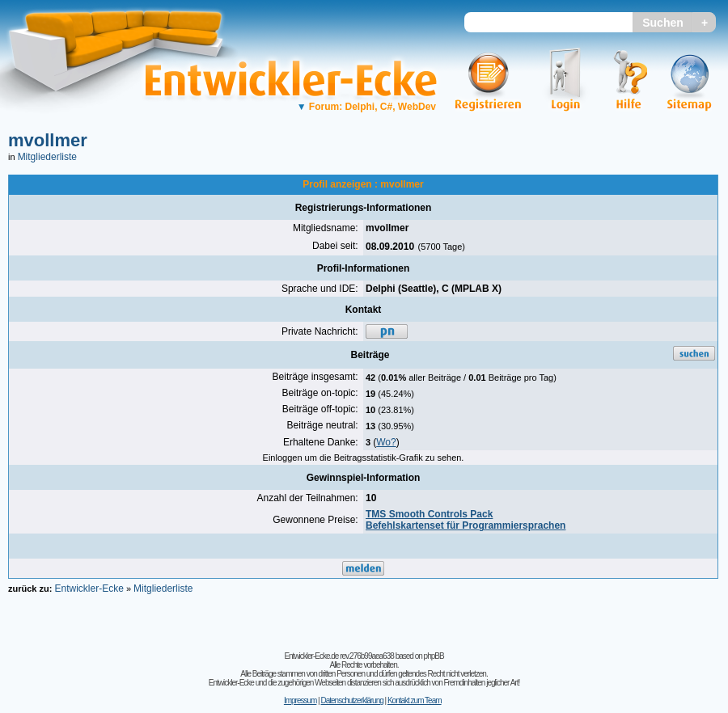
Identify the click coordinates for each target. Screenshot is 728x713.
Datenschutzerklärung (351, 700)
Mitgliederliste (47, 157)
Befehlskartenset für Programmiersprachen (466, 525)
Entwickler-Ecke (89, 589)
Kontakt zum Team (415, 700)
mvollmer (48, 140)
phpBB (434, 656)
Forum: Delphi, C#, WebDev (366, 107)
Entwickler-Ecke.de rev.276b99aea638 (339, 656)
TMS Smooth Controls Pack (429, 514)
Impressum (300, 700)
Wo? (386, 442)
